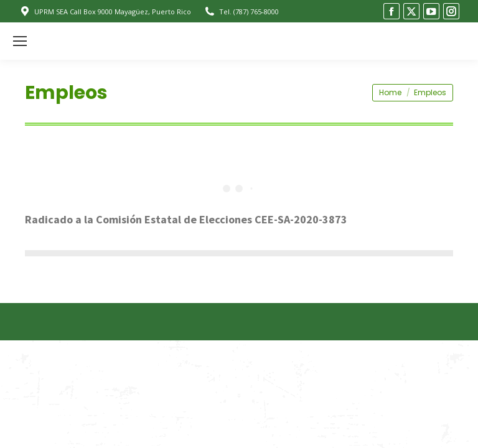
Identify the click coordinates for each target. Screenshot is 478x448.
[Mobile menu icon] (20, 41)
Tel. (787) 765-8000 (241, 12)
